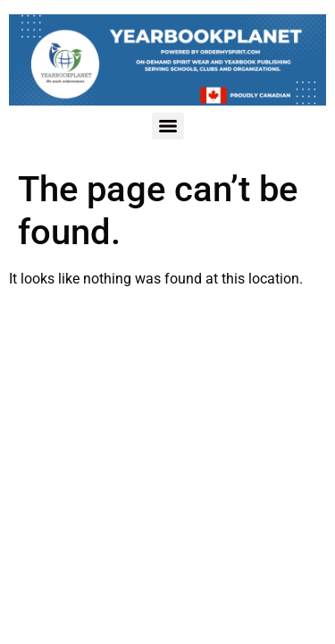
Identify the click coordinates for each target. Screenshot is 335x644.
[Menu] (168, 126)
